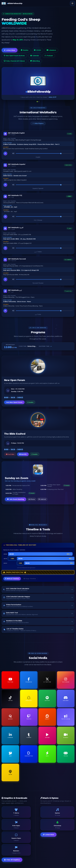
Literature (51, 50)
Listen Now (10, 50)
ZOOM (38, 50)
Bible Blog (35, 61)
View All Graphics (12, 860)
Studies (25, 50)
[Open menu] (72, 3)
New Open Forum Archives (14, 56)
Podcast (49, 56)
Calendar (35, 56)
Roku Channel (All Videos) (14, 61)
